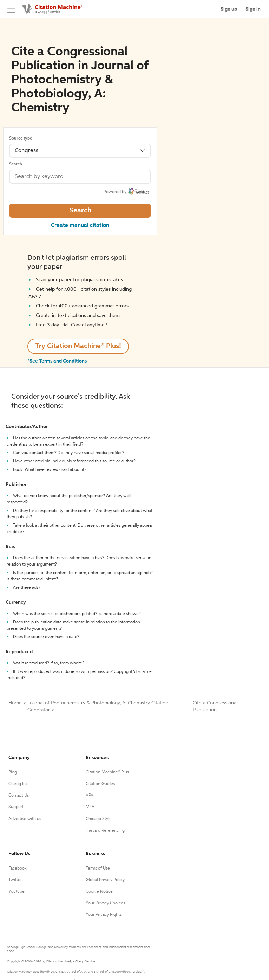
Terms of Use (98, 869)
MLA (90, 807)
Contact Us (19, 796)
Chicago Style (99, 819)
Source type (21, 138)
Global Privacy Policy (105, 880)
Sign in (253, 9)
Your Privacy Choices (105, 903)
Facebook (18, 869)
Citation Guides (100, 784)
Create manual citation (80, 225)
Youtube (17, 892)
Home (15, 703)
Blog (13, 772)
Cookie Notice (99, 892)
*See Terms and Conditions (57, 361)
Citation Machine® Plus (107, 772)
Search (16, 164)
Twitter (15, 880)
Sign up (229, 9)
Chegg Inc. (19, 784)
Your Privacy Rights (104, 915)
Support (16, 807)
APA (90, 796)
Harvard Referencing (105, 831)
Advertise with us (25, 819)
